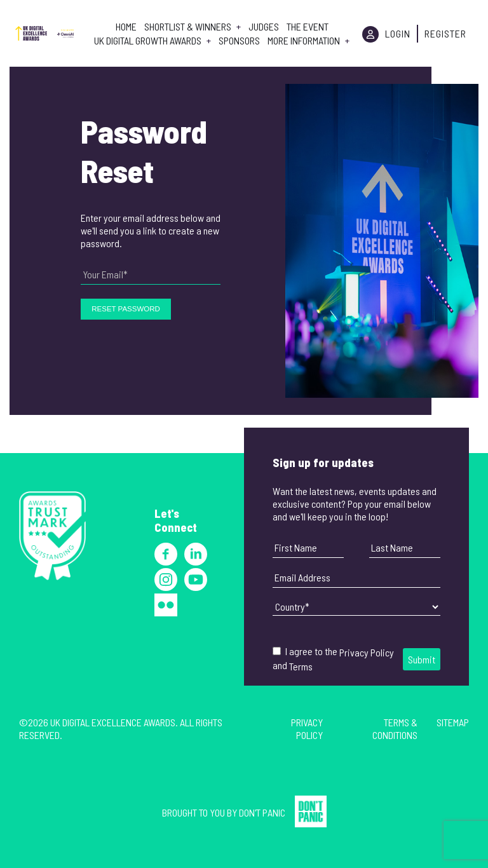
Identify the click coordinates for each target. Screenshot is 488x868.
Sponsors (239, 41)
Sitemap (453, 722)
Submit (422, 659)
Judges (264, 27)
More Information (304, 41)
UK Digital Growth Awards (148, 41)
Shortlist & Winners (188, 27)
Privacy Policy (367, 652)
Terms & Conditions (395, 729)
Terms (301, 666)
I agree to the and (333, 659)
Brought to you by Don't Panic (224, 812)
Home (126, 27)
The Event (308, 27)
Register (445, 33)
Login (398, 33)
